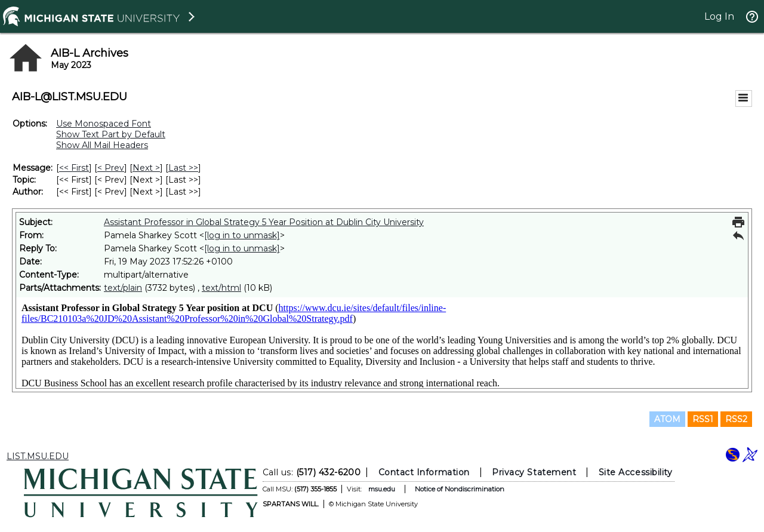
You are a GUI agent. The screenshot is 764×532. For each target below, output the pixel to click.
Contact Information (424, 472)
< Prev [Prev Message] (111, 168)
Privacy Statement (534, 472)
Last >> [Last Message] (183, 168)
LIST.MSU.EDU (38, 456)
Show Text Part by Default (111, 134)
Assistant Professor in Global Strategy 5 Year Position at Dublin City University (264, 222)
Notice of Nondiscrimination (460, 489)
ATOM (667, 419)
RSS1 (703, 419)
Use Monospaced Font (104, 124)
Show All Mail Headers (102, 145)
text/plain (123, 288)
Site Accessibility (636, 472)
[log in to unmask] (242, 235)
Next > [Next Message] (146, 168)
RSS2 (736, 419)
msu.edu (382, 489)
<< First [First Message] (74, 168)
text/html (221, 288)
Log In (719, 16)
